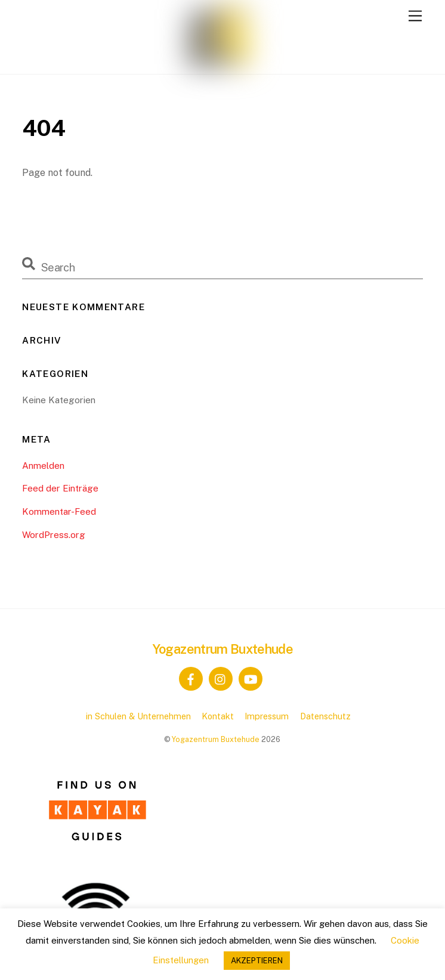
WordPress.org (54, 535)
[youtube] (251, 678)
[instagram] (221, 678)
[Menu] (415, 16)
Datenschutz (325, 716)
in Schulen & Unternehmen (138, 716)
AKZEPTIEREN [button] (257, 961)
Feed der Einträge (60, 488)
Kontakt (218, 716)
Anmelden (43, 466)
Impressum (267, 716)
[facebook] (191, 678)
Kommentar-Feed (59, 511)
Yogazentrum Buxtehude (216, 739)
